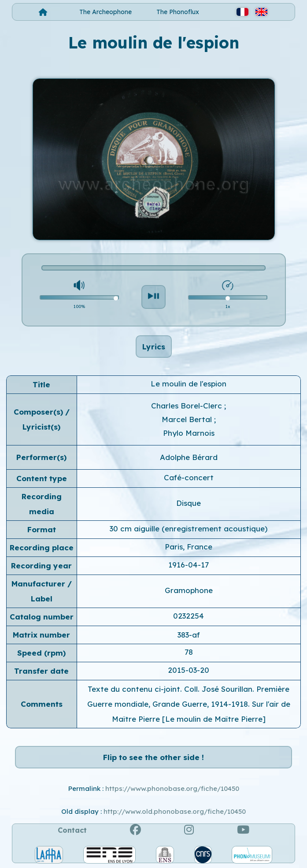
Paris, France (189, 547)
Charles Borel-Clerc (188, 406)
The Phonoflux (178, 12)
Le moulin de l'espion (189, 384)
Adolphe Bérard (189, 457)
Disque (189, 503)
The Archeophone (105, 12)
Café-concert (189, 477)
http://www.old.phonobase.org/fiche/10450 (175, 811)
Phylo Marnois (189, 433)
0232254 (189, 616)
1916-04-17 (189, 565)
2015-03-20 (189, 670)
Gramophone (189, 590)
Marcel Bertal (188, 419)
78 (189, 652)
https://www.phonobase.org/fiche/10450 (172, 788)
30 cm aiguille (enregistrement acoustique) (189, 529)
